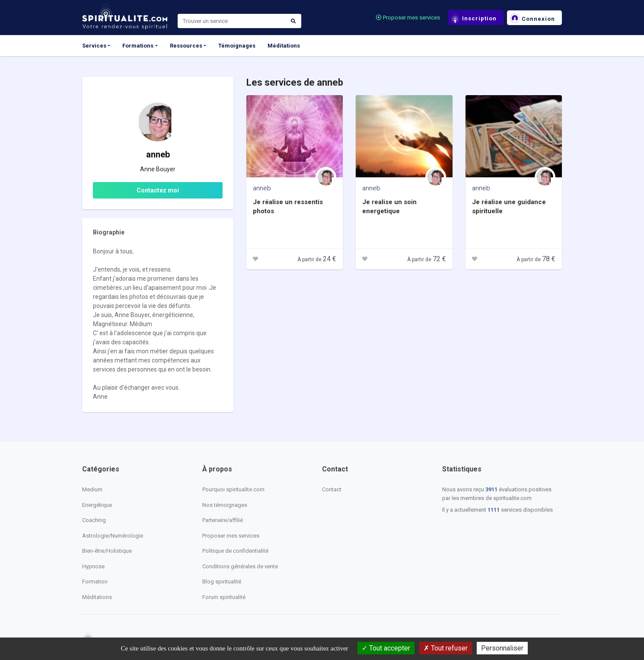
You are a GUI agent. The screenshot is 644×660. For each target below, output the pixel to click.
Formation (95, 582)
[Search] (232, 21)
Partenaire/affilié (223, 520)
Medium (92, 489)
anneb (262, 188)
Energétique (97, 505)
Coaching (94, 520)
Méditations (284, 46)
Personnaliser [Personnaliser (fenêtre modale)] (502, 648)
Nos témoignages (225, 505)
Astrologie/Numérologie (113, 536)
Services (94, 46)
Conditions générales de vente (240, 566)
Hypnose (93, 566)
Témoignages (237, 46)
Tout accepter (386, 648)
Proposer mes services (408, 18)
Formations (138, 46)
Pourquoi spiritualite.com (233, 489)
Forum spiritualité (224, 597)
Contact (332, 489)
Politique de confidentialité (235, 551)
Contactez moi (158, 190)
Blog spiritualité (222, 582)
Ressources (186, 46)
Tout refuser (446, 648)
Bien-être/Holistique (107, 551)
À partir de (317, 260)
